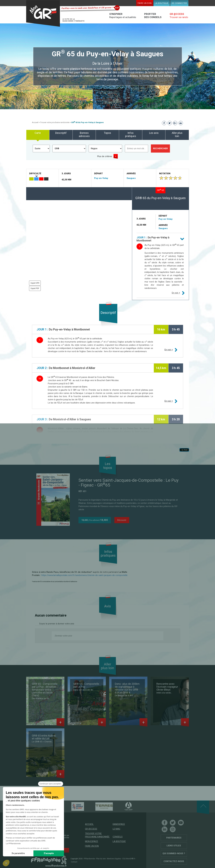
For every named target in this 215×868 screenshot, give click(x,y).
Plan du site (101, 859)
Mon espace (92, 841)
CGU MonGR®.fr (129, 859)
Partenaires (174, 838)
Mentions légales (114, 859)
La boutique (162, 3)
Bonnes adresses (84, 134)
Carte (38, 133)
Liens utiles (174, 846)
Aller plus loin (177, 134)
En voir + (176, 293)
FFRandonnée (89, 859)
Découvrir (122, 520)
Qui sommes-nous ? (174, 853)
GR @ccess (91, 829)
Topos (107, 133)
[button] (6, 863)
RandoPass (119, 824)
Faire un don (145, 3)
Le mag (116, 829)
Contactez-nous (174, 861)
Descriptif (61, 133)
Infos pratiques (131, 134)
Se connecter (179, 3)
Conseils (118, 837)
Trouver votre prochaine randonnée (55, 122)
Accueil (35, 122)
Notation (165, 174)
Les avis (154, 133)
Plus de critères (105, 156)
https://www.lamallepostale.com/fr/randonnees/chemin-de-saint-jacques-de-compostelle (84, 575)
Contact (74, 862)
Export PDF (35, 288)
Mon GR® (43, 13)
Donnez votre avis (63, 636)
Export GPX (35, 283)
